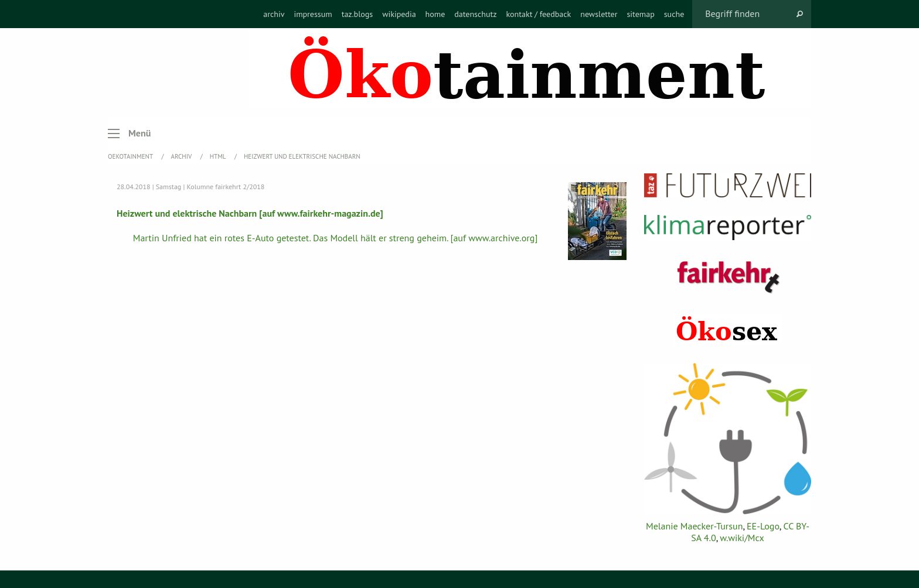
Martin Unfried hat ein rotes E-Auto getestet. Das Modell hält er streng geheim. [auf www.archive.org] (336, 238)
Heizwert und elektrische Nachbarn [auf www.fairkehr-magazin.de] (250, 213)
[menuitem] (274, 14)
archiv (274, 14)
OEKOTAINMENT (131, 156)
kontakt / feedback (539, 14)
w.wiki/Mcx (742, 538)
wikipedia (399, 14)
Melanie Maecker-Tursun (694, 526)
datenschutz (475, 14)
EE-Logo (763, 526)
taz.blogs (358, 14)
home (435, 14)
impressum (313, 14)
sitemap (640, 14)
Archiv (182, 156)
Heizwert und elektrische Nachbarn (302, 156)
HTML (219, 156)
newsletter (599, 14)
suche (674, 14)
